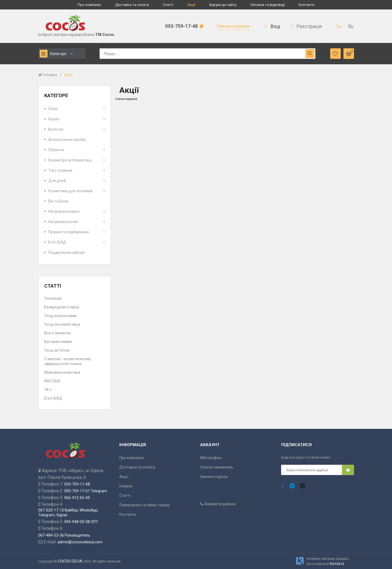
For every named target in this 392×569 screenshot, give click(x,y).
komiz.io (337, 564)
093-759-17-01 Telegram (86, 491)
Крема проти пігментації (70, 160)
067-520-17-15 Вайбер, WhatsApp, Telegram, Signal (68, 513)
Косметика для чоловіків (70, 191)
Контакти (306, 5)
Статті (168, 5)
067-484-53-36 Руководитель (64, 535)
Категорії (53, 54)
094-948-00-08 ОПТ (81, 522)
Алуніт (54, 119)
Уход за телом (57, 350)
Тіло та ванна (60, 170)
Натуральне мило (64, 211)
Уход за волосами (60, 316)
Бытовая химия (58, 342)
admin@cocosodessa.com (80, 542)
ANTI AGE (52, 381)
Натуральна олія (63, 222)
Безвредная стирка (62, 307)
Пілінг (53, 109)
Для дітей (57, 181)
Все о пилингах (58, 333)
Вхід (272, 26)
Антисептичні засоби (67, 140)
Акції (191, 5)
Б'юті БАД (57, 242)
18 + (48, 390)
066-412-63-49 (77, 498)
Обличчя (56, 150)
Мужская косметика (62, 372)
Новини (126, 486)
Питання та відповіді (267, 5)
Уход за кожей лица (62, 324)
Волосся (56, 129)
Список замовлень (217, 467)
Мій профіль (211, 458)
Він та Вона (58, 201)
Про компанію (89, 5)
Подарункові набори (66, 252)
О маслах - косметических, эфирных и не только (68, 361)
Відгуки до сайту (223, 5)
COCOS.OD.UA (70, 561)
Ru (351, 26)
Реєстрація (306, 26)
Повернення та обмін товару (145, 505)
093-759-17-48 (181, 26)
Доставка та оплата (132, 5)
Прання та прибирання (69, 232)
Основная (53, 298)
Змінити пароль (214, 477)
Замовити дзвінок (234, 26)
